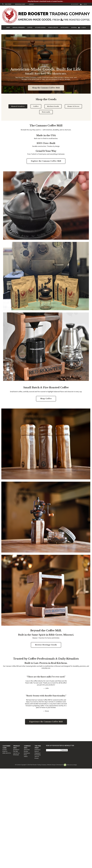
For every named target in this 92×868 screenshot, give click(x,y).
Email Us (6, 736)
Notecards (46, 112)
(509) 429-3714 (8, 737)
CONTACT (31, 4)
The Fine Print (74, 732)
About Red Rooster (52, 734)
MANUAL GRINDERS (19, 27)
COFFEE (30, 27)
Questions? (28, 734)
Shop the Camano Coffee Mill (46, 88)
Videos (48, 739)
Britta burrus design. (70, 765)
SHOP (8, 27)
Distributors (50, 736)
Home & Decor (73, 106)
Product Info (30, 732)
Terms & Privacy (73, 737)
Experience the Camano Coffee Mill (46, 722)
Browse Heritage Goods (46, 645)
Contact (5, 734)
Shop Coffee (46, 399)
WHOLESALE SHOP (20, 4)
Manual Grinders (18, 106)
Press (48, 737)
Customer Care (9, 732)
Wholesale (28, 739)
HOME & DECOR (53, 27)
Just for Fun (28, 737)
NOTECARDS (65, 27)
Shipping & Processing (74, 736)
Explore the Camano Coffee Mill (46, 161)
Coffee (36, 106)
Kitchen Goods (53, 106)
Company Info (52, 732)
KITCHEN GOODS (40, 27)
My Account (75, 4)
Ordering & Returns (73, 734)
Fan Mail (27, 736)
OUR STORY (8, 4)
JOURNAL (74, 27)
